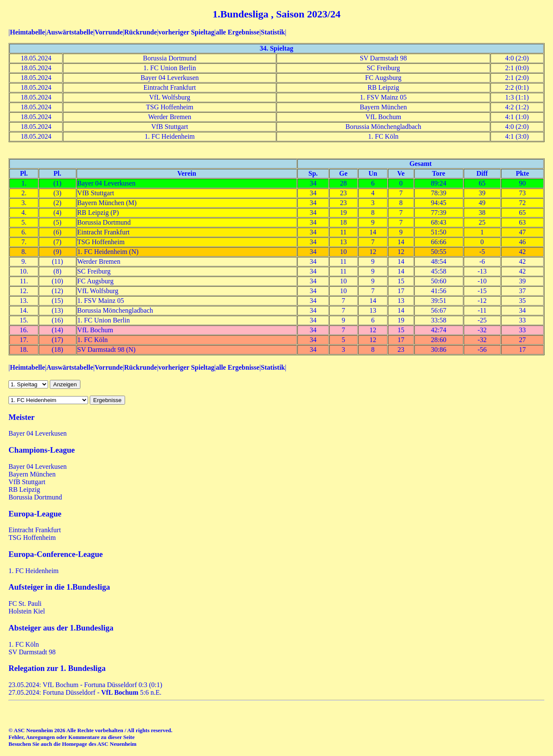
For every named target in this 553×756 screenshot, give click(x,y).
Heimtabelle (27, 32)
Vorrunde (108, 32)
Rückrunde (141, 32)
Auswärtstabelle (70, 32)
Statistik (273, 32)
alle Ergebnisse (238, 32)
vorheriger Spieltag (186, 32)
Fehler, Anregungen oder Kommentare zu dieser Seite (71, 737)
